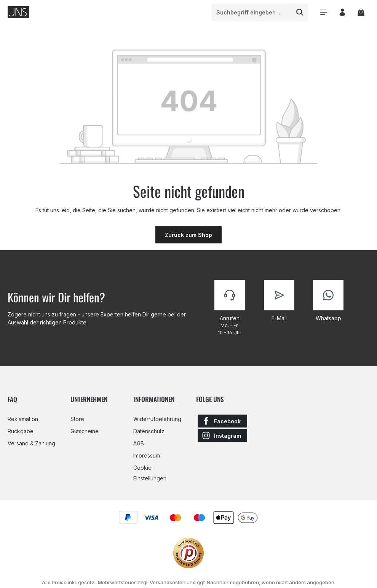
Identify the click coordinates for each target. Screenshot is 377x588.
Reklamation (23, 419)
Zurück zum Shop (188, 235)
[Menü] (323, 12)
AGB (139, 443)
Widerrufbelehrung (157, 419)
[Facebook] (222, 421)
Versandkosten (168, 582)
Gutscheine (85, 431)
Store (77, 419)
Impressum (147, 455)
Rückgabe (21, 431)
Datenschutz (149, 431)
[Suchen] (300, 12)
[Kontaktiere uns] (230, 308)
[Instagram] (222, 435)
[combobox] (252, 12)
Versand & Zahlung (31, 443)
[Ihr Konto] (342, 12)
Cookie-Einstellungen (150, 473)
